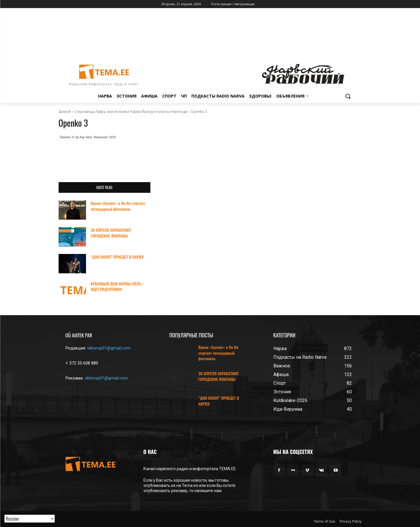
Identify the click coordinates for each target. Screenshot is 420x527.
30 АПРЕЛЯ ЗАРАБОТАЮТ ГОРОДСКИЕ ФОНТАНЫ (111, 233)
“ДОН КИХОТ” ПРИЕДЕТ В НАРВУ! (117, 257)
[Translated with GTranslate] (30, 519)
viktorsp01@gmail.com (109, 348)
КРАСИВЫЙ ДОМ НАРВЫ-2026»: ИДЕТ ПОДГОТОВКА (117, 286)
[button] (348, 96)
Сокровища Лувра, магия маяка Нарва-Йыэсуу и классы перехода (131, 112)
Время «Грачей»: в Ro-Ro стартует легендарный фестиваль (118, 206)
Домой (65, 112)
